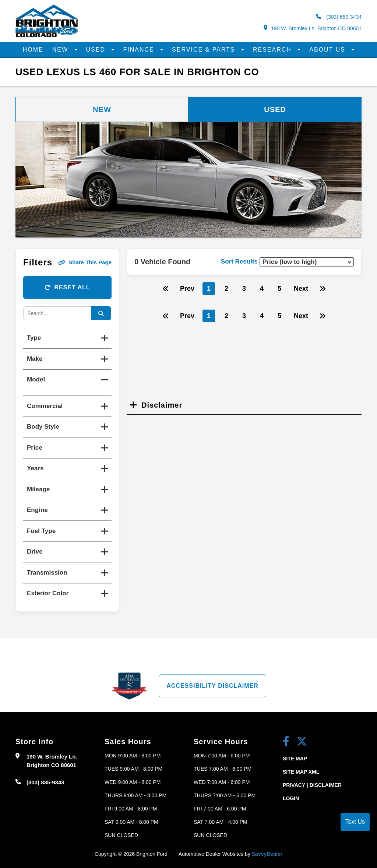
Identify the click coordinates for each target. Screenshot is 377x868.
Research (273, 50)
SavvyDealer (267, 854)
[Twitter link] (302, 742)
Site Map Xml (301, 772)
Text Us (355, 822)
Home (33, 50)
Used (97, 50)
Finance (140, 50)
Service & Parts (205, 50)
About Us (328, 50)
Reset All (67, 287)
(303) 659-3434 (339, 17)
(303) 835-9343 (45, 782)
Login (291, 798)
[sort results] (307, 262)
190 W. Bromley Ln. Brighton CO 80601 (313, 28)
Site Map (295, 759)
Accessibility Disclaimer (212, 686)
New (61, 50)
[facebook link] (286, 742)
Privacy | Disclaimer (312, 785)
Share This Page (85, 262)
